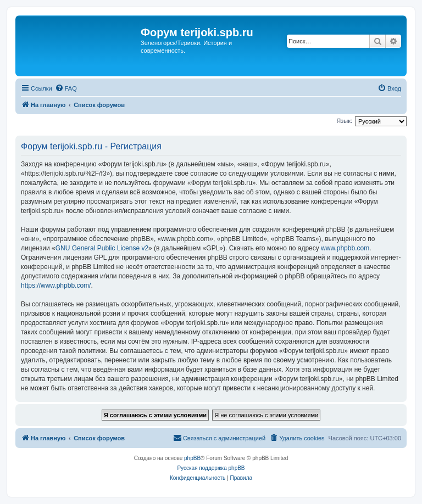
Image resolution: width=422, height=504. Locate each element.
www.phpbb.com (345, 248)
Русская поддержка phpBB (211, 468)
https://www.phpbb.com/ (56, 285)
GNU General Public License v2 (102, 248)
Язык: (344, 121)
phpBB (192, 458)
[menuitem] (66, 88)
